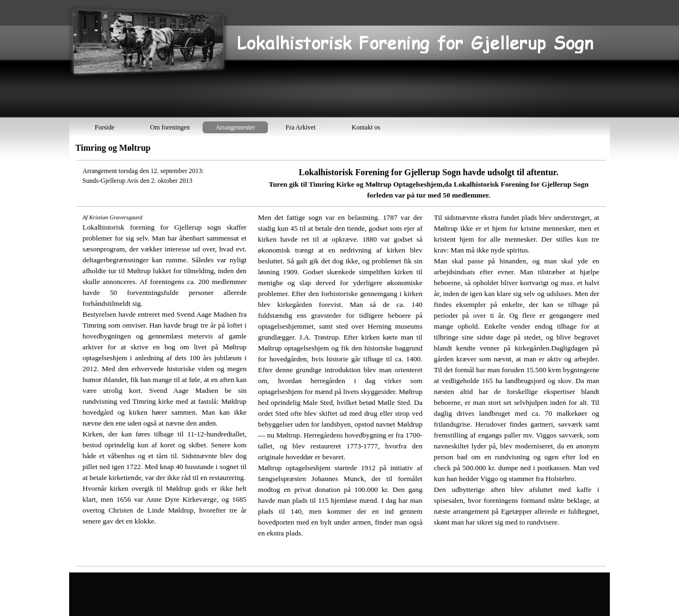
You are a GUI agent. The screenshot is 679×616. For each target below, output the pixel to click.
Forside (105, 127)
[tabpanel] (341, 363)
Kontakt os (366, 127)
